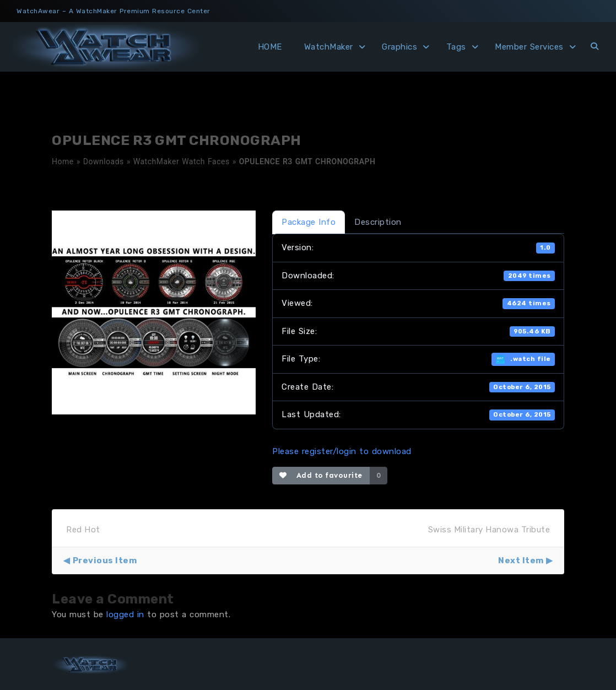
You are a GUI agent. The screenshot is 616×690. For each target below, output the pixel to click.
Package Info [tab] (309, 222)
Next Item (521, 560)
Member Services (529, 47)
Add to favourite (321, 475)
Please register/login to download (342, 451)
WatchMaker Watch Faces (182, 161)
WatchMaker (329, 47)
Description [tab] (378, 222)
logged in (125, 614)
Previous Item (105, 560)
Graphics (399, 47)
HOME (270, 47)
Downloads (104, 161)
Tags (456, 47)
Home (63, 161)
